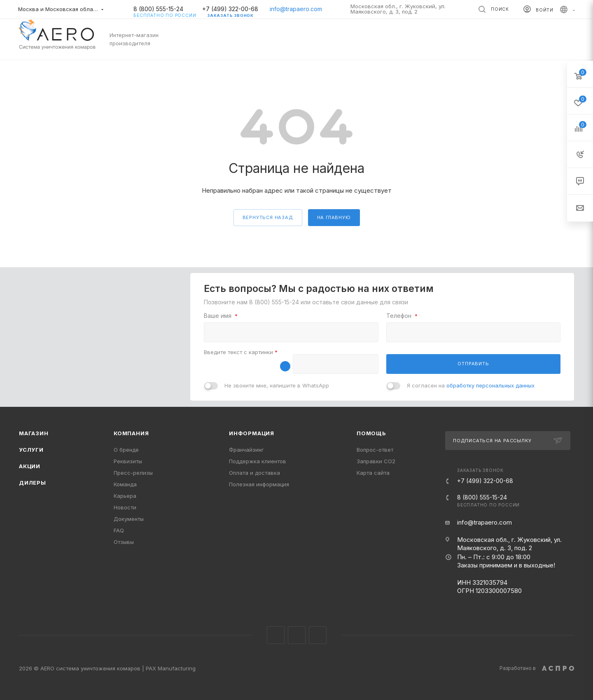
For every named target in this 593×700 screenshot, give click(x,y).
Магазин (34, 433)
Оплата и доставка (254, 473)
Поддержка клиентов (258, 461)
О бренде (126, 450)
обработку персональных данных (490, 385)
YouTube (318, 635)
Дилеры (33, 483)
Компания (131, 433)
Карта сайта (373, 473)
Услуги (31, 450)
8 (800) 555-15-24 (165, 9)
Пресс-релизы (133, 473)
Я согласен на (471, 385)
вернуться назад (268, 217)
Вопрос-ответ (375, 450)
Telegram (297, 635)
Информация (252, 433)
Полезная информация (259, 484)
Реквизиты (128, 461)
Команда (125, 484)
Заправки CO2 (376, 461)
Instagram (276, 635)
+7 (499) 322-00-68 (230, 9)
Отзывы (124, 542)
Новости (125, 507)
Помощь (371, 433)
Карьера (125, 496)
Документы (129, 519)
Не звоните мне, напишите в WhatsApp (277, 385)
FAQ (119, 530)
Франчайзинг (246, 450)
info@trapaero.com (296, 9)
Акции (30, 466)
